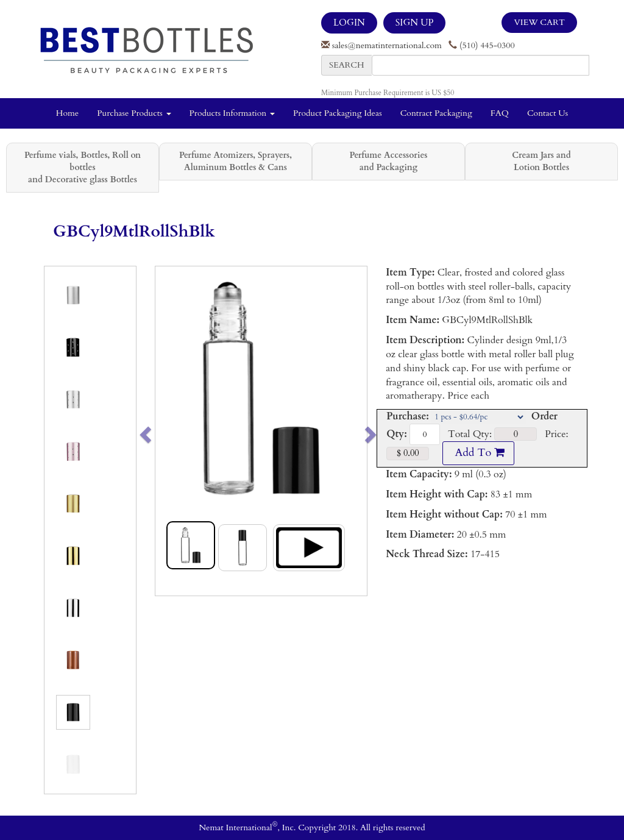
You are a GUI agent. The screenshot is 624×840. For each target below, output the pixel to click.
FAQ (500, 113)
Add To (478, 453)
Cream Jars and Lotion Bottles (541, 161)
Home (67, 113)
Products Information (232, 113)
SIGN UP (414, 23)
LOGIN (349, 23)
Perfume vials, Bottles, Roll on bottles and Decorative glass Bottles (83, 167)
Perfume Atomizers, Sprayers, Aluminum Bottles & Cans (236, 161)
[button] (166, 431)
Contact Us (548, 113)
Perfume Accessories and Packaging (388, 161)
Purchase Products (134, 113)
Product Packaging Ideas (338, 113)
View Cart (539, 22)
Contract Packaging (436, 113)
